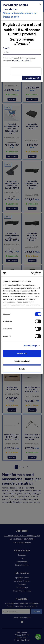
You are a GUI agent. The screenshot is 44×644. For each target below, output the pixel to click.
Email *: (6, 48)
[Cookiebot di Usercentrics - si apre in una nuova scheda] (31, 273)
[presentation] (26, 71)
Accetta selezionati (22, 361)
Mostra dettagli (30, 346)
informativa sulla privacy (21, 60)
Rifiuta (22, 369)
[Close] (40, 4)
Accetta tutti (22, 353)
